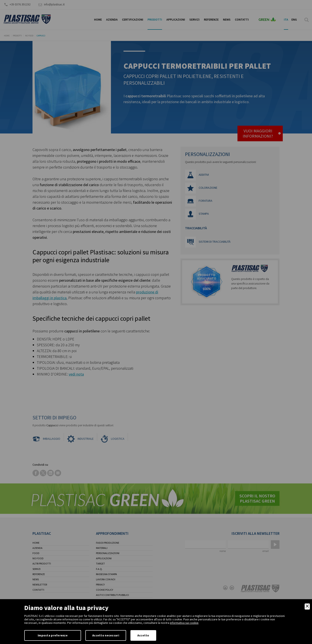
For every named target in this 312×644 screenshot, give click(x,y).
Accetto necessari (106, 635)
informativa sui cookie (184, 623)
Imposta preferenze (53, 635)
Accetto (143, 635)
